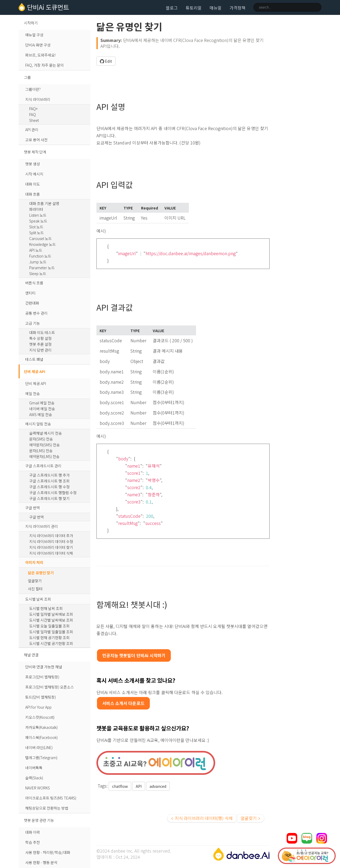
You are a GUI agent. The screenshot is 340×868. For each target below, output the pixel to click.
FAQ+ (33, 109)
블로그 (172, 8)
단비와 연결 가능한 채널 (44, 667)
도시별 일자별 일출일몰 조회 (51, 632)
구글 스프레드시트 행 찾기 (49, 498)
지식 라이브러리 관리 (42, 526)
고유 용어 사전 (36, 140)
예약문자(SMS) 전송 (44, 445)
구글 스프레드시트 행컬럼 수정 (53, 493)
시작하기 (31, 23)
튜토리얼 (194, 8)
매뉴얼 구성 (34, 35)
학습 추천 (33, 842)
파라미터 (36, 209)
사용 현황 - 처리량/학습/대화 (48, 852)
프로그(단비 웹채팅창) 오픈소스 (50, 687)
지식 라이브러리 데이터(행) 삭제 (202, 818)
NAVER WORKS (38, 788)
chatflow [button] (120, 786)
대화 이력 (33, 832)
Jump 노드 (38, 262)
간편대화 (32, 303)
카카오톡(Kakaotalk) (41, 727)
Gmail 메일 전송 (42, 403)
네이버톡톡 (34, 768)
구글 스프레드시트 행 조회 (49, 481)
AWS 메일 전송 (41, 414)
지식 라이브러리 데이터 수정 (51, 541)
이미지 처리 (34, 562)
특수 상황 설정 (40, 338)
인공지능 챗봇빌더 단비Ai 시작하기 (134, 655)
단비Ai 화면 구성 (38, 45)
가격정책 (237, 8)
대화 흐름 (33, 194)
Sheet (34, 120)
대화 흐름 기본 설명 (44, 203)
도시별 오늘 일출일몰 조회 (49, 626)
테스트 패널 (34, 359)
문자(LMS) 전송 (41, 451)
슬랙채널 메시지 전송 (46, 433)
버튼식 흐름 (34, 283)
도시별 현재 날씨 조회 (46, 608)
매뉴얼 (216, 8)
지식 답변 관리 (40, 350)
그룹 (27, 77)
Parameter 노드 (42, 268)
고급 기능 (33, 323)
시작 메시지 (34, 174)
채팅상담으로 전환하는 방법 (47, 808)
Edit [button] (106, 61)
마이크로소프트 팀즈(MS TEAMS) (51, 798)
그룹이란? (33, 89)
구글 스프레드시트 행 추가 (49, 475)
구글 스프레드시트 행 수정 (49, 487)
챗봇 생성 (33, 164)
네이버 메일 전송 (42, 409)
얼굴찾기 (35, 581)
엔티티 (30, 293)
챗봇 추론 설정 (40, 344)
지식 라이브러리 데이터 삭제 (51, 553)
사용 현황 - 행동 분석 (41, 862)
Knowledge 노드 (42, 244)
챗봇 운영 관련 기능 (39, 820)
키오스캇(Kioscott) (40, 717)
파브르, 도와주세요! (40, 55)
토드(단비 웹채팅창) (41, 697)
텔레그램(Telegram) (41, 758)
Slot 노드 (36, 227)
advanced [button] (158, 786)
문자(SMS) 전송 (41, 439)
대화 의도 (33, 184)
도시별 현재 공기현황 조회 (49, 638)
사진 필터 (35, 589)
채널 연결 (31, 655)
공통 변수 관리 (36, 313)
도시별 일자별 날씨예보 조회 (51, 614)
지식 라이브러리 (38, 99)
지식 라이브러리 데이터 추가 (51, 536)
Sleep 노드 (38, 273)
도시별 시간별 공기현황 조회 (51, 643)
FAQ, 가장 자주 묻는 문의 (44, 65)
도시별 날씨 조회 (38, 599)
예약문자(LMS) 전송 (44, 456)
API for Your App (38, 707)
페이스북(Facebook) (41, 737)
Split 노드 (37, 233)
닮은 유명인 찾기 (41, 573)
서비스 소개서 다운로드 (123, 703)
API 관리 (32, 130)
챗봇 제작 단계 (35, 152)
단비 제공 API (35, 371)
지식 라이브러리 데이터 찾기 (51, 547)
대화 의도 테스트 (42, 332)
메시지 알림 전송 (38, 424)
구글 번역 (33, 508)
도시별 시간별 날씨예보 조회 (51, 620)
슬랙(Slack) (34, 778)
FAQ (33, 114)
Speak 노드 (38, 221)
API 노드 (36, 250)
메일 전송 (33, 394)
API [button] (139, 786)
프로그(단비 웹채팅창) (42, 677)
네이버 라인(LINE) (39, 747)
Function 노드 (40, 256)
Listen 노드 (38, 215)
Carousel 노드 (41, 238)
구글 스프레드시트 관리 (43, 466)
